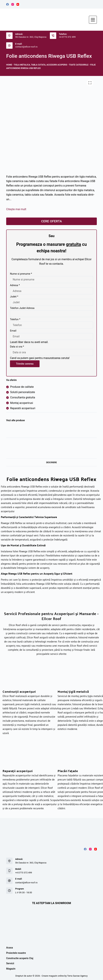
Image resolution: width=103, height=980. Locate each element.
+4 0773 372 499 (67, 37)
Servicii (10, 963)
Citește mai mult (16, 209)
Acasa (10, 948)
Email (13, 331)
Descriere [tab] (51, 462)
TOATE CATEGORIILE (79, 65)
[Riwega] (14, 430)
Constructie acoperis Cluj (20, 958)
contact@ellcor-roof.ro (26, 47)
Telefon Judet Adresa (22, 308)
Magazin (11, 969)
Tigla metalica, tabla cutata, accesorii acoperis (40, 65)
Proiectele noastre (16, 953)
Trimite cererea (25, 364)
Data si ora (17, 347)
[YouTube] (18, 4)
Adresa (15, 285)
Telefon (15, 319)
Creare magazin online (53, 976)
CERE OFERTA (51, 221)
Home (9, 65)
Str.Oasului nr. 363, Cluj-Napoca (31, 37)
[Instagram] (13, 4)
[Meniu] (93, 20)
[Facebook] (7, 4)
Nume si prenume (21, 274)
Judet (14, 297)
